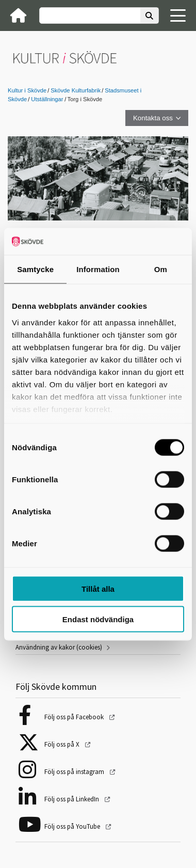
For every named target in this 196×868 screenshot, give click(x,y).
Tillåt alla (98, 589)
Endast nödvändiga (98, 619)
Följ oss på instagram (75, 772)
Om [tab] (161, 269)
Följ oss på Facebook (75, 717)
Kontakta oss (153, 118)
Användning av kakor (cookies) (59, 647)
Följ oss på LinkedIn (72, 799)
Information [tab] (98, 269)
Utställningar (47, 99)
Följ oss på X (63, 744)
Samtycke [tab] (35, 269)
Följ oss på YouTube (73, 826)
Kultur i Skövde (27, 90)
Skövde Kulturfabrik (76, 90)
